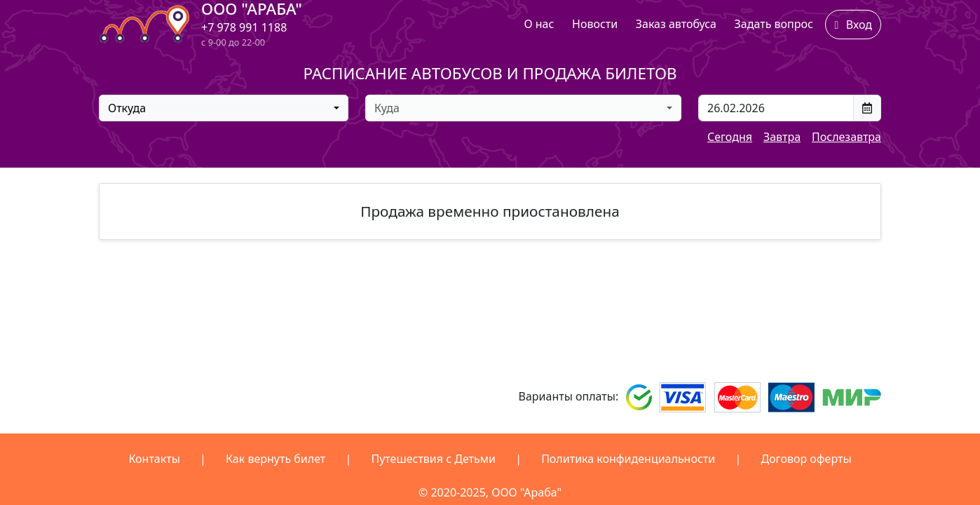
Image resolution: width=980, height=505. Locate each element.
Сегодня (730, 137)
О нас (539, 24)
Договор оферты (806, 459)
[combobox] (224, 108)
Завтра (782, 137)
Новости (595, 24)
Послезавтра (846, 137)
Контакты (154, 459)
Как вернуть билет (275, 459)
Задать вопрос (774, 24)
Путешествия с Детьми (433, 459)
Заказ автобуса (676, 24)
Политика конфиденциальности (628, 459)
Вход (853, 25)
